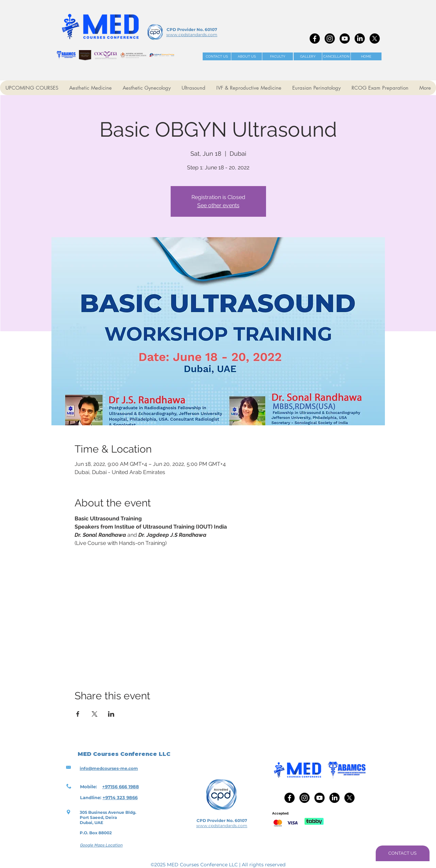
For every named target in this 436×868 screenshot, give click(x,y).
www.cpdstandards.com (192, 35)
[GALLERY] (308, 56)
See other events (218, 205)
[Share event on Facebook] (78, 714)
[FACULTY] (278, 56)
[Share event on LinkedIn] (111, 714)
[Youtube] (345, 39)
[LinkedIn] (360, 39)
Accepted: (281, 813)
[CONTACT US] (217, 56)
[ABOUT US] (247, 56)
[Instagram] (330, 39)
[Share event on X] (95, 714)
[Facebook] (315, 39)
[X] (375, 39)
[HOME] (366, 56)
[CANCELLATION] (336, 56)
